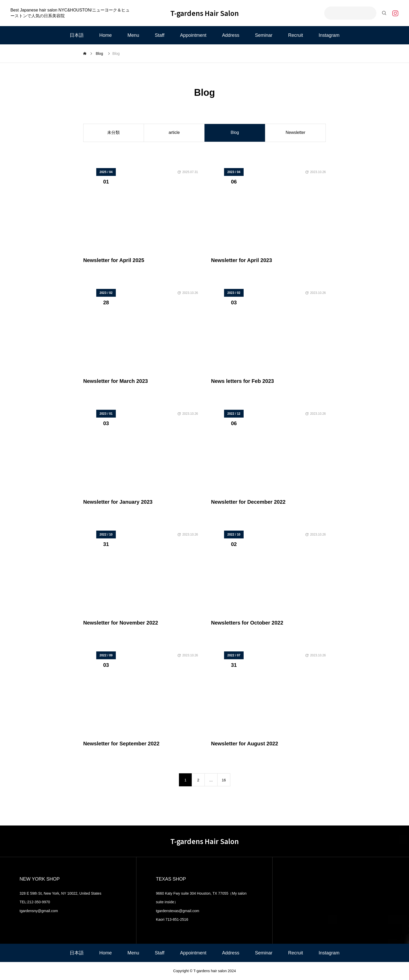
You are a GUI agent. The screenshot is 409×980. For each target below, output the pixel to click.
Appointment (193, 35)
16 (224, 780)
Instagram (329, 35)
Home (106, 35)
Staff (160, 35)
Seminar (264, 35)
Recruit (295, 35)
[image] (141, 212)
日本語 (77, 35)
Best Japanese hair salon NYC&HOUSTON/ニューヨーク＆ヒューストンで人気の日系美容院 (70, 13)
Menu (133, 35)
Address (231, 35)
